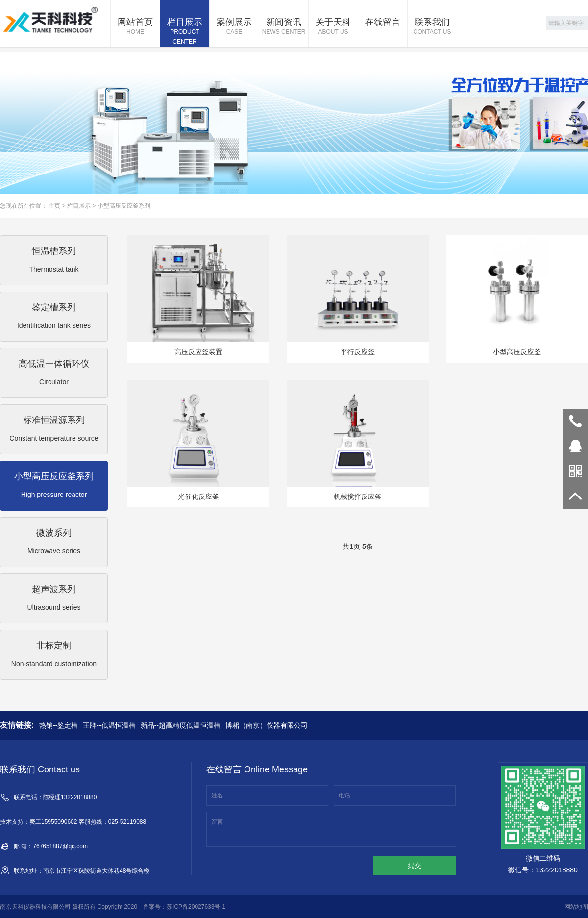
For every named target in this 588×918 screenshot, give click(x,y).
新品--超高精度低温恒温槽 (181, 725)
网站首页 (135, 27)
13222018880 (576, 422)
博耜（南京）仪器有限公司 (267, 725)
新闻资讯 (284, 27)
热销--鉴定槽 (59, 725)
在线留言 (383, 22)
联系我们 (432, 27)
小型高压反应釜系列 (124, 206)
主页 (54, 206)
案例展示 (234, 27)
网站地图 (576, 907)
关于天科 (333, 27)
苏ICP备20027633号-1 (196, 907)
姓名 (217, 795)
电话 (344, 795)
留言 (217, 822)
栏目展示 (185, 32)
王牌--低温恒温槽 (109, 725)
